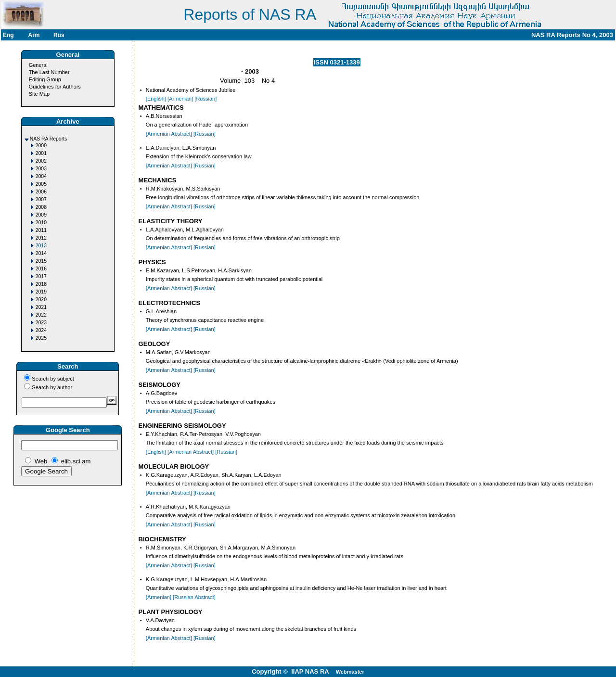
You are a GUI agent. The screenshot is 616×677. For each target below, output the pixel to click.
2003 (41, 169)
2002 (41, 161)
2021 (41, 307)
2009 (41, 215)
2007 (41, 199)
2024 (41, 330)
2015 (41, 261)
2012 (41, 238)
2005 (41, 184)
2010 (41, 223)
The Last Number (49, 72)
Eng (8, 35)
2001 (41, 153)
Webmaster (350, 672)
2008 (41, 207)
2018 (41, 284)
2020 (41, 300)
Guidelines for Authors (55, 87)
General (38, 65)
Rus (59, 35)
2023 (41, 323)
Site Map (39, 94)
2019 (41, 292)
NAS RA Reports (48, 139)
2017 (41, 276)
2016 (41, 269)
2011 (41, 230)
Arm (34, 35)
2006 (41, 192)
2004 (41, 176)
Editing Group (45, 79)
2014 (41, 253)
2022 (41, 315)
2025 (41, 338)
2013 (41, 246)
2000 (41, 146)
